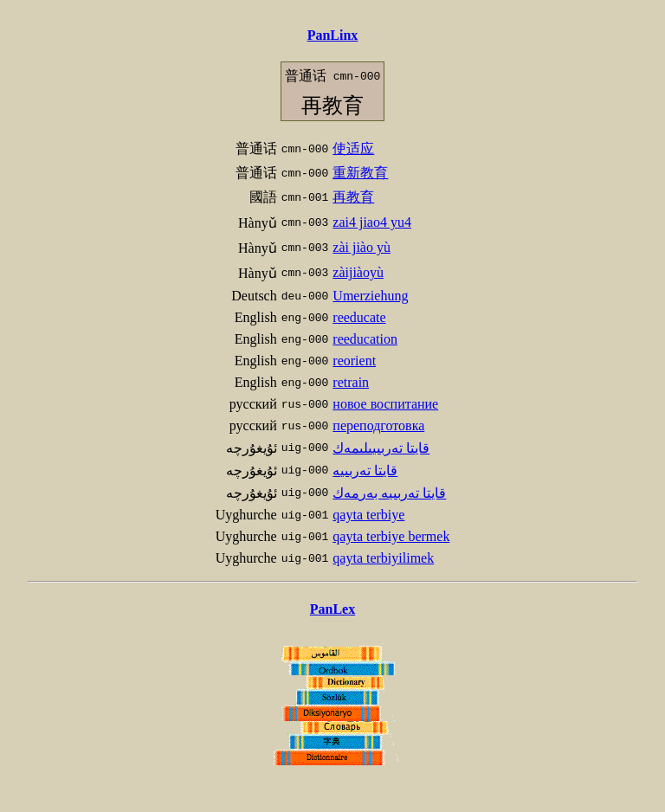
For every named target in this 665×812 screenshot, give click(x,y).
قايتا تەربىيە (365, 470)
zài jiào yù (362, 247)
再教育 (353, 197)
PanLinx (333, 35)
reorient (354, 361)
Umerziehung (370, 296)
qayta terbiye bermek (391, 536)
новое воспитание (385, 404)
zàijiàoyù (358, 272)
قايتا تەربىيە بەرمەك (389, 493)
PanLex (332, 609)
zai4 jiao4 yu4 (372, 222)
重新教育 (360, 173)
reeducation (365, 339)
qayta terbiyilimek (383, 558)
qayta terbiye (368, 515)
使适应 (353, 148)
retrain (351, 382)
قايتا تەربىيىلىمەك (381, 448)
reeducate (359, 317)
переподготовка (378, 425)
